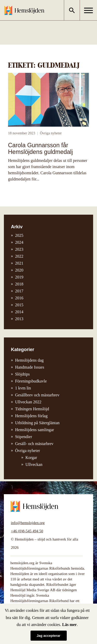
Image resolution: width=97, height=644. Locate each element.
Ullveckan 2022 (28, 402)
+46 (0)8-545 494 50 (27, 531)
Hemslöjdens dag (29, 360)
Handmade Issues (29, 367)
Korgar (31, 458)
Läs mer (69, 625)
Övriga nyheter (51, 133)
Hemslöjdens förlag (31, 416)
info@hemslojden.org (28, 523)
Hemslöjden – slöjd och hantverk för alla (24, 10)
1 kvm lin (23, 388)
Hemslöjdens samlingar (35, 430)
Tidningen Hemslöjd (32, 409)
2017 (19, 291)
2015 (19, 305)
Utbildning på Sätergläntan (37, 423)
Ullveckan (34, 464)
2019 (19, 277)
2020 (19, 270)
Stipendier (24, 437)
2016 (19, 298)
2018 (19, 284)
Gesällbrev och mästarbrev (37, 395)
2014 (19, 312)
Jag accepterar (49, 636)
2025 (19, 235)
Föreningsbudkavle (31, 381)
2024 (19, 242)
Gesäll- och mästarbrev (34, 444)
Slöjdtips (22, 374)
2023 (19, 249)
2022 (19, 256)
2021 (19, 263)
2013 (19, 319)
